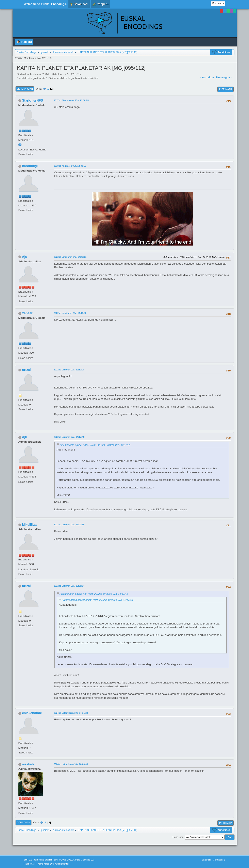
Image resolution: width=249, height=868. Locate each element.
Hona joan (178, 837)
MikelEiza (29, 525)
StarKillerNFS (32, 100)
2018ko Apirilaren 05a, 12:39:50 (70, 166)
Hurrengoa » (224, 77)
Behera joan (25, 89)
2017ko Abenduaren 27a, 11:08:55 (71, 100)
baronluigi (30, 166)
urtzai (26, 370)
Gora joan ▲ (219, 860)
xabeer (27, 313)
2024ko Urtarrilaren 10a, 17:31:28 (71, 713)
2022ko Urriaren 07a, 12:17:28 (69, 370)
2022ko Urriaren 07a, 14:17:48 (69, 437)
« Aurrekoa (207, 77)
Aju (24, 257)
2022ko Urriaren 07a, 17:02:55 (69, 525)
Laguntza (206, 860)
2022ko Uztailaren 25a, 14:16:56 (70, 313)
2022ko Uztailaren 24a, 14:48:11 (70, 257)
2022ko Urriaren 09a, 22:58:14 (69, 586)
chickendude (32, 713)
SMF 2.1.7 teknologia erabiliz (38, 860)
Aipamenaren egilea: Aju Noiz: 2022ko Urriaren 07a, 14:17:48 (94, 594)
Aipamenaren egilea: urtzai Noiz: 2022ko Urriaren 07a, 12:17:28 (95, 445)
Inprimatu (225, 89)
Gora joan (23, 822)
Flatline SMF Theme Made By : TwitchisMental (46, 864)
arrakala (28, 764)
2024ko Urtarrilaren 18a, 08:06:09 (71, 764)
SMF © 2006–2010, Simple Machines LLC (74, 860)
